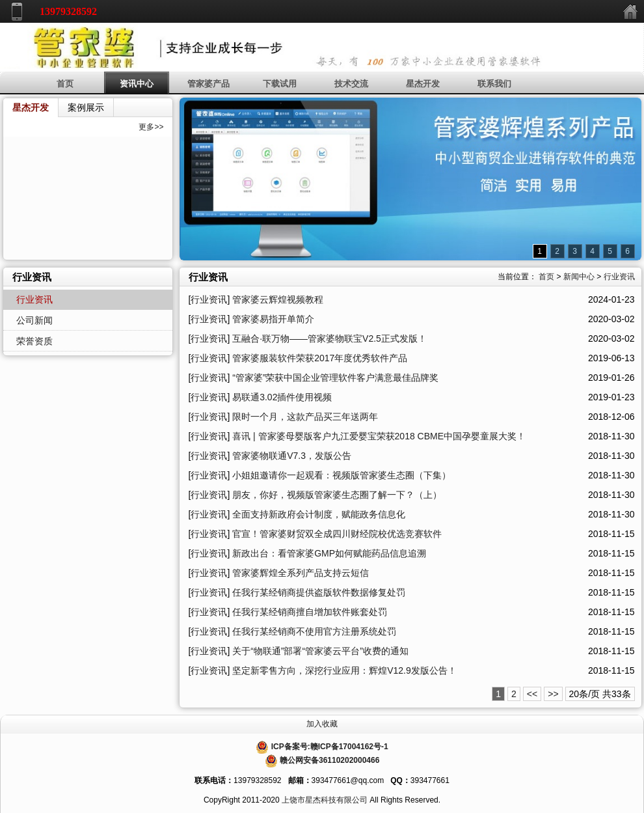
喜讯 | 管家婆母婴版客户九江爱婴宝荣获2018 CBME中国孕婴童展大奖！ (379, 436)
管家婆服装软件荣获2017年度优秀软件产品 (320, 358)
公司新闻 (34, 320)
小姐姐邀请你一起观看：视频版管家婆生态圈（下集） (342, 475)
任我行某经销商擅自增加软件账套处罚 (310, 612)
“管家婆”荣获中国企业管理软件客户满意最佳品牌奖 (335, 378)
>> (553, 694)
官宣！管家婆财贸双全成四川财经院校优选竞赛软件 (337, 534)
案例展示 (86, 107)
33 (617, 694)
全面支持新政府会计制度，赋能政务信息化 (319, 514)
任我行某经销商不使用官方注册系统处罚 (314, 631)
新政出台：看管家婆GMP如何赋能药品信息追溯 (329, 553)
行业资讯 (619, 277)
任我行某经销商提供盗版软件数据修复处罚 (319, 592)
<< (532, 694)
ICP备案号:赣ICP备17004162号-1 (330, 747)
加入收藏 (322, 724)
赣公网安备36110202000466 (329, 760)
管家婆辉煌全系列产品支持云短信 (301, 573)
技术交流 (351, 84)
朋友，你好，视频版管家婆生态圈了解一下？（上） (337, 495)
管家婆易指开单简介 (273, 319)
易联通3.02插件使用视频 (282, 397)
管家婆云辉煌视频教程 (278, 299)
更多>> (151, 127)
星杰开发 (423, 84)
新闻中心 (579, 277)
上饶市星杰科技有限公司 (325, 800)
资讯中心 (137, 84)
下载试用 (280, 84)
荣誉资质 (34, 341)
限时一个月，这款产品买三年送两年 (305, 417)
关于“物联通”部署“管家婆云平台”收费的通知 (320, 651)
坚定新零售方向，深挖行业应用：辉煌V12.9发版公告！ (344, 670)
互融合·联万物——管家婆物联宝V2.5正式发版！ (329, 338)
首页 (65, 84)
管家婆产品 (208, 84)
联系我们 (494, 84)
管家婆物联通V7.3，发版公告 (292, 456)
